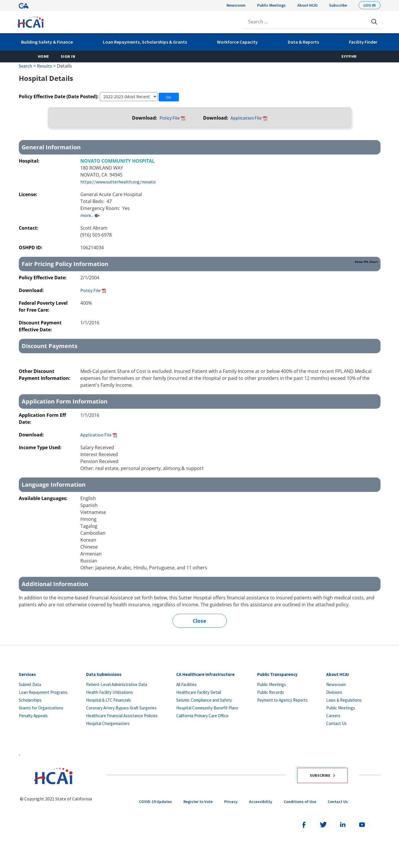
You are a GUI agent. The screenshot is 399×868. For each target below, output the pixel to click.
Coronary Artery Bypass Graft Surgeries (121, 708)
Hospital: (30, 161)
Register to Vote (198, 802)
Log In (370, 5)
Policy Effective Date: (43, 278)
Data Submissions (104, 674)
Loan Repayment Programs (43, 692)
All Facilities (186, 684)
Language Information (54, 485)
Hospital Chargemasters (108, 723)
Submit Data (30, 684)
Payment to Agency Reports (282, 700)
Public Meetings (271, 5)
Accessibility (261, 802)
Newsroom (236, 5)
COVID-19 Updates (155, 802)
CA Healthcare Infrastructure (205, 674)
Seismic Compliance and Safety (204, 700)
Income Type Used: (40, 447)
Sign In (68, 56)
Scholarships (30, 700)
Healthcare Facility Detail (199, 692)
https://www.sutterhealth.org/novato (118, 182)
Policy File (170, 118)
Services (27, 674)
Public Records (271, 692)
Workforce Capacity (237, 42)
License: (29, 194)
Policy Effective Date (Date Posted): (59, 96)
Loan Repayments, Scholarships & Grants (145, 42)
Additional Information (55, 584)
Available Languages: (43, 498)
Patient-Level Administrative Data (117, 684)
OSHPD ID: (31, 248)
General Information (51, 147)
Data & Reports (303, 42)
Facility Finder (363, 42)
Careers (333, 716)
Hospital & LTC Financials (108, 700)
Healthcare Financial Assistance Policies (122, 716)
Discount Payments (50, 346)
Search (25, 66)
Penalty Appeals (33, 716)
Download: (145, 118)
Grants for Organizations (41, 708)
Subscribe (338, 5)
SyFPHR (349, 56)
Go (169, 97)
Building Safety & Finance (47, 42)
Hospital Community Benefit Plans (207, 708)
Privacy (231, 802)
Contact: (29, 228)
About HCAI (307, 5)
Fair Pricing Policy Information (200, 264)
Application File (246, 118)
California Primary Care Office (202, 716)
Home (43, 56)
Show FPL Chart (366, 262)
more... (87, 215)
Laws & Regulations (344, 700)
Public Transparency (277, 674)
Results (44, 66)
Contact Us (336, 723)
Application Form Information (65, 401)
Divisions (334, 692)
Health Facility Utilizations (110, 692)
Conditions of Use (300, 802)
